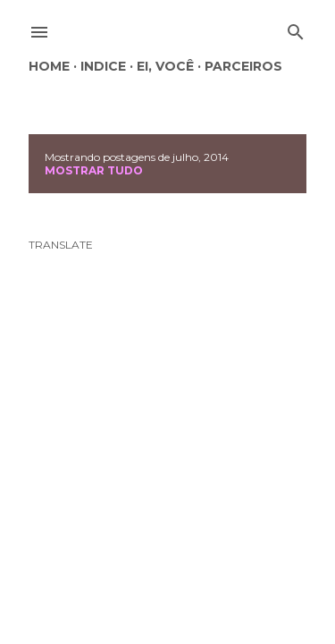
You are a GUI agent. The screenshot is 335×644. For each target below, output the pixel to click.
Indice (103, 66)
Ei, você (165, 66)
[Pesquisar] (296, 28)
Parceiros (243, 66)
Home (49, 66)
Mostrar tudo (94, 170)
